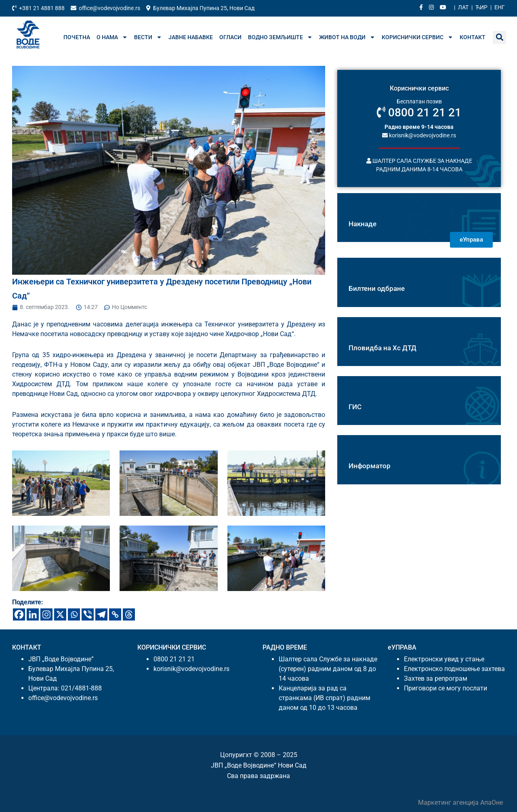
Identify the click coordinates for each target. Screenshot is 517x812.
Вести (148, 37)
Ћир (481, 7)
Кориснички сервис (417, 37)
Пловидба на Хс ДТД (382, 348)
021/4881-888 (81, 688)
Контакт (473, 37)
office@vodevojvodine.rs (63, 698)
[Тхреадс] (129, 614)
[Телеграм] (101, 614)
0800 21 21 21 (419, 113)
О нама (112, 37)
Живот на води (347, 37)
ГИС (355, 407)
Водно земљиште (280, 37)
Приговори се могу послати (446, 688)
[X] (60, 614)
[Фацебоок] (19, 614)
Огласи (230, 37)
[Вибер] (88, 614)
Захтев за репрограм (436, 678)
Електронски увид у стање (444, 659)
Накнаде (363, 224)
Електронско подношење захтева (454, 669)
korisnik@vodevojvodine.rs (419, 135)
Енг (500, 7)
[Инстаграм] (46, 614)
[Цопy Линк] (115, 614)
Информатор (370, 466)
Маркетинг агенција (449, 803)
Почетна (77, 37)
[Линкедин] (33, 614)
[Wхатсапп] (74, 614)
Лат (463, 7)
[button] (499, 37)
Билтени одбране (377, 288)
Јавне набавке (191, 37)
